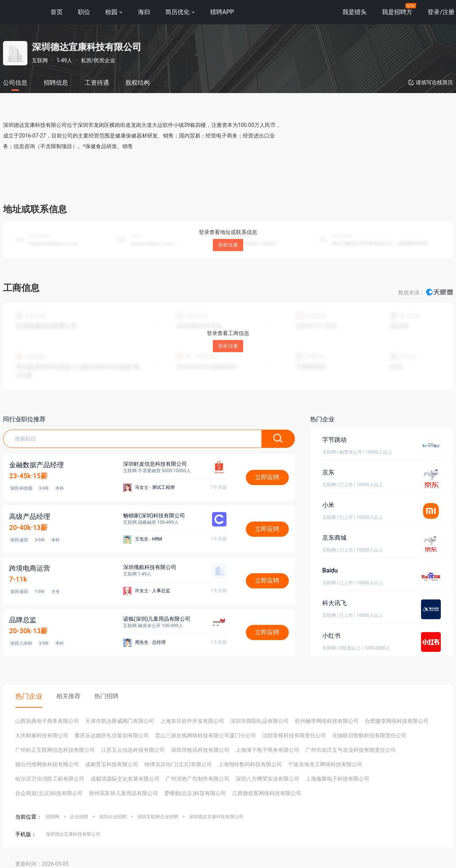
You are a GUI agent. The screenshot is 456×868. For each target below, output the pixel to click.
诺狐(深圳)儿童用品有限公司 (157, 619)
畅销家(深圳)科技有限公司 (154, 515)
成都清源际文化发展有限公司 (125, 779)
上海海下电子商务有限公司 (268, 750)
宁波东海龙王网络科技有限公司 (325, 764)
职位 (84, 12)
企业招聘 (79, 817)
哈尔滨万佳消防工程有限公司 (50, 779)
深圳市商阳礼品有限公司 (260, 721)
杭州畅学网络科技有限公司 (327, 721)
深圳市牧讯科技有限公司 (200, 750)
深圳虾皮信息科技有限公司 (155, 464)
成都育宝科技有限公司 (112, 764)
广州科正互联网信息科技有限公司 (55, 750)
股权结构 (138, 83)
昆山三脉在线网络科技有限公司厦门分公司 (206, 735)
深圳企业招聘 (113, 817)
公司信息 (15, 83)
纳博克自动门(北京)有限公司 (178, 764)
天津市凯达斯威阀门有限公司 (120, 721)
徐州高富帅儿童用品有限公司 (123, 793)
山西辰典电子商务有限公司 (47, 721)
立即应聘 (267, 477)
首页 (57, 12)
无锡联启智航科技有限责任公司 (369, 735)
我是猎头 (355, 12)
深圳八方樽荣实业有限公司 (268, 779)
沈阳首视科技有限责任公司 (294, 735)
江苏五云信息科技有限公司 (133, 750)
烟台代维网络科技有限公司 (47, 764)
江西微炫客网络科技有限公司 (267, 793)
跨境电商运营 (30, 568)
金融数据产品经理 (36, 465)
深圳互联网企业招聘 (158, 817)
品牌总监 (23, 620)
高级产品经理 (30, 516)
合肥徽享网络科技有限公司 (397, 721)
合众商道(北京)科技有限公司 (49, 793)
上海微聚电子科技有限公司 (337, 779)
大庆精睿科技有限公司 (42, 735)
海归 (144, 12)
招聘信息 (56, 83)
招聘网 (52, 817)
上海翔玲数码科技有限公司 (250, 764)
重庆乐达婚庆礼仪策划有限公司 (112, 735)
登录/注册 (228, 245)
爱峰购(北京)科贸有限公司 (195, 793)
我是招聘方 (397, 12)
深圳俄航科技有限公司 (150, 567)
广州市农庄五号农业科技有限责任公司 (351, 750)
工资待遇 (97, 83)
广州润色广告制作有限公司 (198, 779)
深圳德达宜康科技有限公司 (216, 817)
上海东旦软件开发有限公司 (192, 721)
